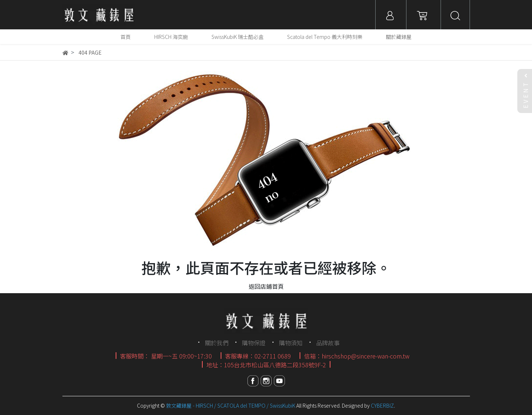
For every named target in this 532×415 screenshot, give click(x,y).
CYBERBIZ (382, 405)
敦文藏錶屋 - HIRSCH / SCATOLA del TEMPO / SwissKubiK (231, 405)
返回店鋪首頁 (266, 286)
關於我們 (217, 343)
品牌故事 (328, 343)
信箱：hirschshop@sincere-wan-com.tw (357, 356)
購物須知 (291, 343)
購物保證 (254, 343)
